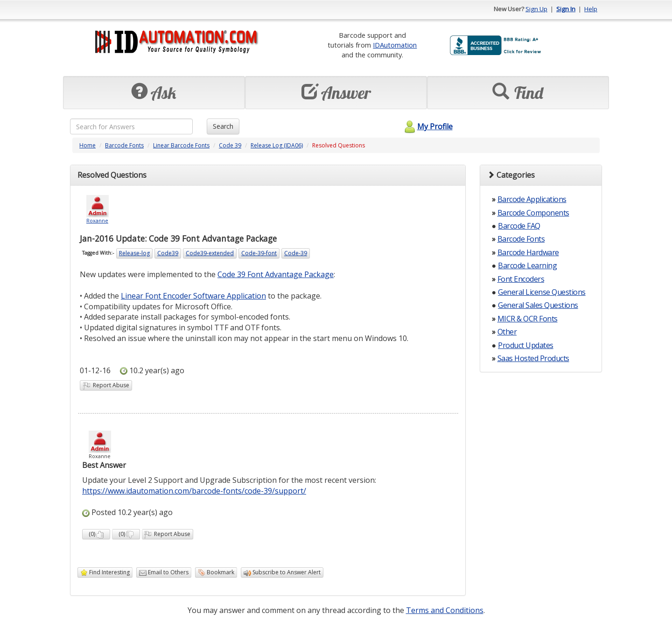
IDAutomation (395, 45)
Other (507, 332)
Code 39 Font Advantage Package (276, 274)
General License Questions (542, 292)
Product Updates (526, 345)
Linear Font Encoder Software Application (193, 296)
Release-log (134, 253)
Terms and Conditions (445, 610)
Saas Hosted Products (533, 358)
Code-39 (296, 253)
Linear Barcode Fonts (181, 145)
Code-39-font (259, 253)
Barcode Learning (527, 265)
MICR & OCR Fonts (528, 319)
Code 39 (230, 145)
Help (591, 9)
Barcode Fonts (124, 145)
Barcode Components (533, 213)
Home (87, 145)
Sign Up (536, 9)
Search (223, 126)
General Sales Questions (538, 305)
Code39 (168, 253)
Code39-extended (210, 253)
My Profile (427, 126)
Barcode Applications (532, 199)
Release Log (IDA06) (277, 145)
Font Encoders (521, 279)
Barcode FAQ (519, 226)
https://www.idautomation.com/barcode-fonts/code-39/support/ (194, 491)
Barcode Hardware (528, 252)
